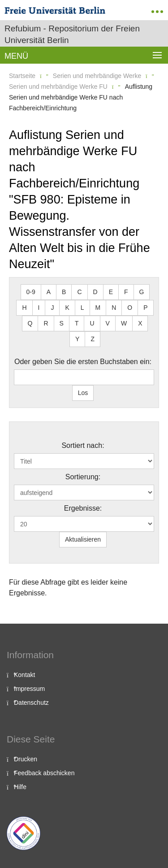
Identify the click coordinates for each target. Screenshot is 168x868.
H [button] (24, 308)
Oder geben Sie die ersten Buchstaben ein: (83, 362)
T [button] (77, 323)
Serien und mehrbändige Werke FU (58, 87)
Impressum (29, 689)
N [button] (114, 308)
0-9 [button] (31, 292)
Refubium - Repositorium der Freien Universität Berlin (72, 34)
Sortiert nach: (83, 445)
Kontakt (24, 675)
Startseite (22, 76)
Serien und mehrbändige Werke (97, 76)
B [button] (64, 292)
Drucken (26, 759)
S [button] (62, 323)
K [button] (67, 308)
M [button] (98, 308)
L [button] (82, 308)
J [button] (52, 308)
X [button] (140, 323)
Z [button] (93, 339)
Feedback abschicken (44, 773)
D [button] (95, 292)
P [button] (145, 308)
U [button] (92, 323)
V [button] (108, 323)
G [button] (142, 292)
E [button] (111, 292)
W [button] (124, 323)
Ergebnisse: (83, 508)
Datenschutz (31, 703)
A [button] (49, 292)
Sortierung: (83, 477)
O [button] (130, 308)
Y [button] (77, 339)
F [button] (126, 292)
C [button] (79, 292)
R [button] (46, 323)
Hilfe (20, 787)
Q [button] (30, 323)
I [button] (39, 308)
